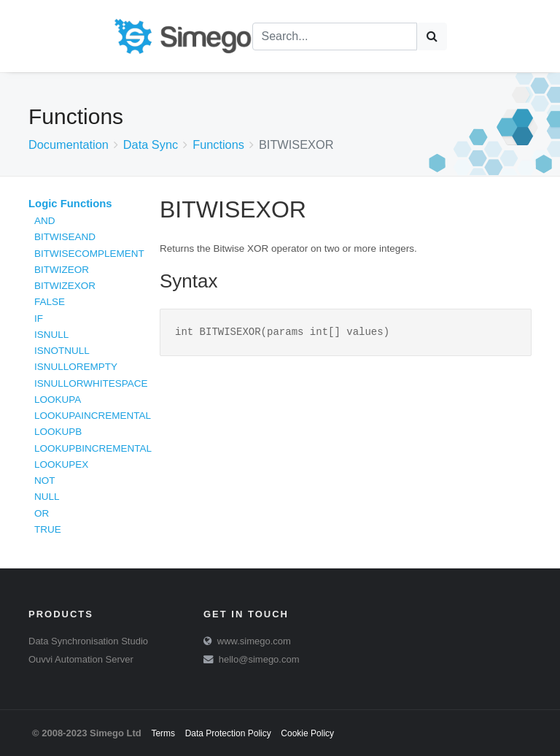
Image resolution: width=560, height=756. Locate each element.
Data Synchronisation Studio (88, 641)
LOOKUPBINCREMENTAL (93, 448)
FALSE (50, 302)
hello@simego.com (259, 659)
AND (45, 221)
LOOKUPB (58, 432)
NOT (45, 481)
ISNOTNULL (62, 351)
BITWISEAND (65, 237)
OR (42, 513)
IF (39, 319)
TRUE (48, 529)
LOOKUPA (58, 400)
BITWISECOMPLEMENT (89, 254)
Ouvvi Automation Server (81, 659)
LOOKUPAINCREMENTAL (93, 416)
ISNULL (51, 335)
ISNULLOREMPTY (76, 367)
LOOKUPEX (61, 464)
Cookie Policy (307, 733)
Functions (218, 144)
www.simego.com (254, 641)
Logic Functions (70, 204)
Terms (163, 733)
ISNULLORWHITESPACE (91, 383)
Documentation (69, 144)
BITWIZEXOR (65, 286)
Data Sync (151, 144)
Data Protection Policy (228, 733)
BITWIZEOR (62, 270)
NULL (47, 497)
